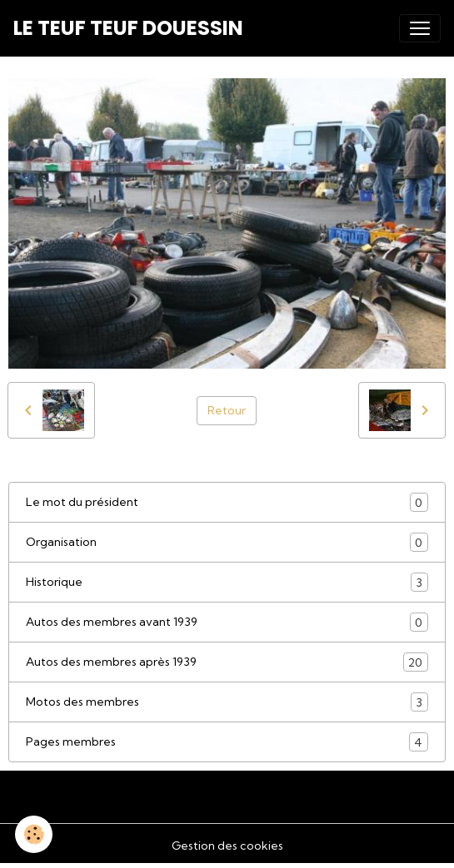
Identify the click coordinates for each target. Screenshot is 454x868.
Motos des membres (227, 702)
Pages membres (227, 742)
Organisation (227, 542)
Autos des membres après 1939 (227, 662)
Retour (227, 410)
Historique (227, 582)
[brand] (128, 28)
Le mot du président (227, 502)
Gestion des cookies (227, 846)
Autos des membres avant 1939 (227, 622)
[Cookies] (34, 834)
